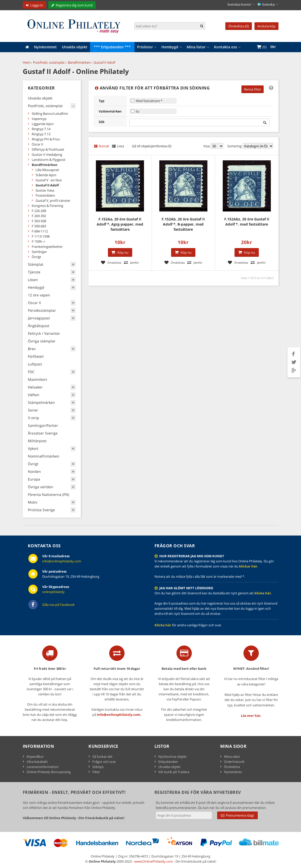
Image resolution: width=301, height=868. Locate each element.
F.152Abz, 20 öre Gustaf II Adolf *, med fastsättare (247, 222)
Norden (34, 471)
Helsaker (35, 387)
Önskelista (232, 767)
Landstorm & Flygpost (49, 160)
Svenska (266, 4)
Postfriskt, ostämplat (49, 62)
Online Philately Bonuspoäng (49, 772)
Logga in (37, 5)
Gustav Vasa (45, 190)
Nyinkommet (45, 47)
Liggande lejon (43, 124)
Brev (32, 349)
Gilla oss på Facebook (58, 605)
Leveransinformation (43, 767)
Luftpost (35, 364)
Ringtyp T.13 (41, 134)
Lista (120, 146)
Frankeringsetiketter (47, 247)
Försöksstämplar (42, 310)
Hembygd (170, 47)
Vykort (33, 448)
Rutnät (104, 146)
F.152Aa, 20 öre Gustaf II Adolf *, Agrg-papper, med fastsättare (120, 224)
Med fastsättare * (149, 101)
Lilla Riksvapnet (47, 170)
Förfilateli (36, 356)
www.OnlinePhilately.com (154, 861)
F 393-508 (39, 221)
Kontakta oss (226, 47)
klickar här (248, 566)
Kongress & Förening (47, 206)
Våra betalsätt (37, 762)
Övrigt (36, 257)
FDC (31, 372)
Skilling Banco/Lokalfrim (50, 114)
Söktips (98, 767)
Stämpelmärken (41, 402)
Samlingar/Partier (43, 425)
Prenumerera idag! (237, 815)
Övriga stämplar (42, 341)
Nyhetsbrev (233, 772)
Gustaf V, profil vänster (53, 201)
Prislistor (145, 47)
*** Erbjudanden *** (112, 47)
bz (138, 111)
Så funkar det (102, 756)
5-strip (34, 418)
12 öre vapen (39, 295)
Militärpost (37, 441)
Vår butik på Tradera (174, 772)
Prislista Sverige (41, 510)
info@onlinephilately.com (62, 561)
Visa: (207, 146)
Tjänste (34, 272)
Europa (34, 479)
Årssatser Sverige (43, 433)
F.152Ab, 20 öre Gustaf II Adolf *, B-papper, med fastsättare (183, 224)
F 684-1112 (40, 231)
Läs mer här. (251, 716)
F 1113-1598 (41, 236)
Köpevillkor (35, 756)
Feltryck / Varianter (44, 333)
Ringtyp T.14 (41, 129)
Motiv (33, 502)
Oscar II (37, 144)
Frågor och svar (104, 762)
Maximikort (37, 379)
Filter (96, 772)
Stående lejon (46, 175)
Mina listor (196, 47)
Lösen (33, 280)
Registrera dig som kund (74, 5)
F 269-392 (39, 216)
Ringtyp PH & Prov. (46, 139)
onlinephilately (53, 592)
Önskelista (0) (239, 26)
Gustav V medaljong (47, 154)
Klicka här (163, 625)
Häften (34, 395)
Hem (26, 62)
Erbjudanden (168, 762)
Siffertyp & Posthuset (48, 149)
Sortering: (235, 146)
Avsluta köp (266, 26)
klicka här (263, 593)
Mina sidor (232, 756)
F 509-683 (39, 226)
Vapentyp (39, 119)
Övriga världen (41, 487)
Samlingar (39, 252)
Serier (33, 410)
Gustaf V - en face (49, 180)
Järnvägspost (39, 318)
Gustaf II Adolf (104, 62)
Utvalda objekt (75, 47)
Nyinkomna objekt (172, 756)
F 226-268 (39, 211)
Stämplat (36, 264)
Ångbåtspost (39, 326)
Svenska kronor (239, 4)
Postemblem (45, 195)
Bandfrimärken (79, 62)
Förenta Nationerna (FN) (48, 494)
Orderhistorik (234, 762)
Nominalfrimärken (44, 456)
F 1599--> (38, 241)
